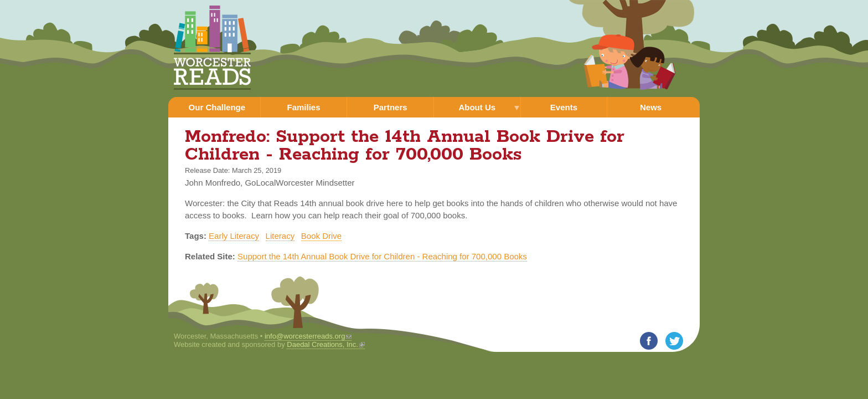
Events (564, 107)
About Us (477, 107)
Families (303, 107)
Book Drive (321, 236)
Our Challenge (217, 107)
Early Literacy (234, 236)
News (651, 107)
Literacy (280, 236)
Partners (391, 107)
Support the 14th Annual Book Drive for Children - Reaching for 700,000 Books (382, 256)
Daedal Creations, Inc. (326, 344)
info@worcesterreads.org (308, 336)
